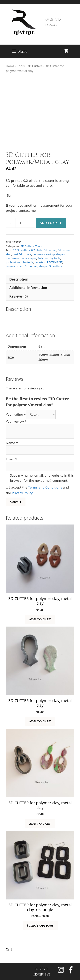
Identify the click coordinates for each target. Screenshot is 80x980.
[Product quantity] (20, 223)
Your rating (16, 414)
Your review (16, 421)
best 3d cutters (22, 254)
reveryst (11, 266)
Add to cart (51, 223)
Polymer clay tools (49, 258)
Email (11, 459)
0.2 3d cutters (21, 250)
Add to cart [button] (40, 619)
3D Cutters (35, 66)
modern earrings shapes (21, 258)
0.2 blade (37, 250)
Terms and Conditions (45, 487)
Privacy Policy (22, 493)
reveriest (40, 262)
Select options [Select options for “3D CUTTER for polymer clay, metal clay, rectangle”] (40, 926)
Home (10, 66)
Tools (21, 66)
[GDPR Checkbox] (7, 487)
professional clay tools (20, 262)
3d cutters (50, 250)
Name (12, 443)
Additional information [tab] (28, 288)
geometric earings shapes (49, 254)
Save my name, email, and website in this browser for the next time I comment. (42, 478)
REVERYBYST (55, 262)
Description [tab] (19, 279)
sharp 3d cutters (27, 266)
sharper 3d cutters (50, 266)
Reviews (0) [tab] (18, 296)
